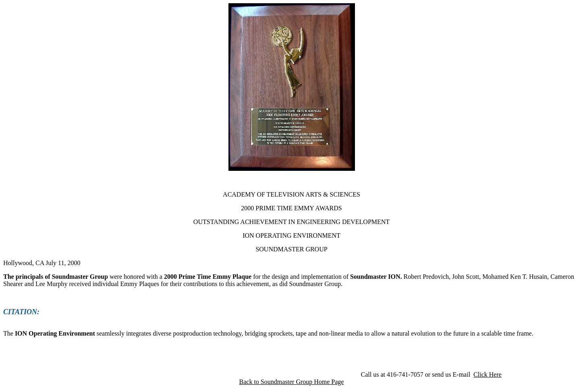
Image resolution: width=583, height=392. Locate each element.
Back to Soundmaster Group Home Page (292, 382)
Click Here (488, 374)
